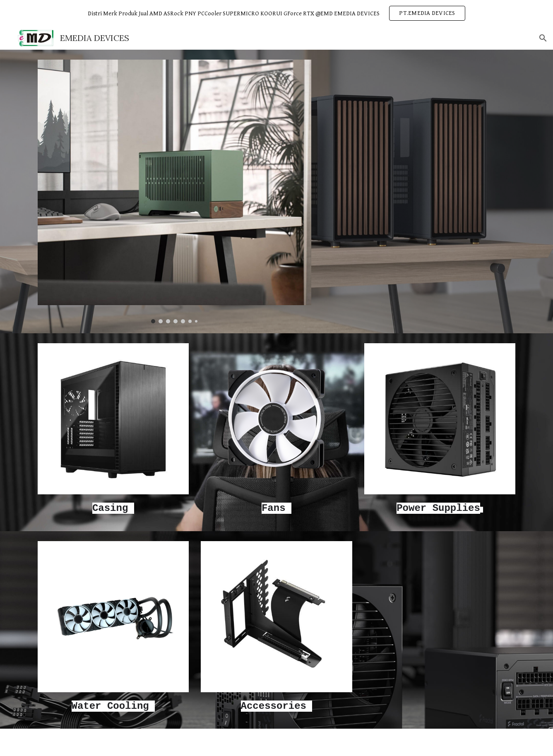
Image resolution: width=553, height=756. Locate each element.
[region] (276, 13)
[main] (113, 508)
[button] (543, 38)
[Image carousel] (174, 191)
